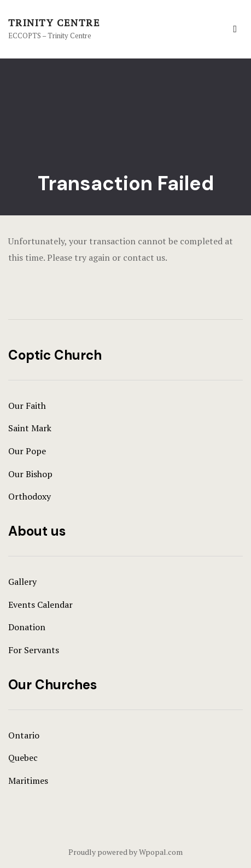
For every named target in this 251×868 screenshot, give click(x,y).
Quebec (23, 758)
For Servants (34, 650)
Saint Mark (30, 428)
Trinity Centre (54, 22)
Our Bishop (30, 474)
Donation (27, 627)
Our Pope (27, 451)
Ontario (24, 735)
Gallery (22, 582)
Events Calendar (40, 605)
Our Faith (27, 406)
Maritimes (28, 781)
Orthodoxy (30, 496)
